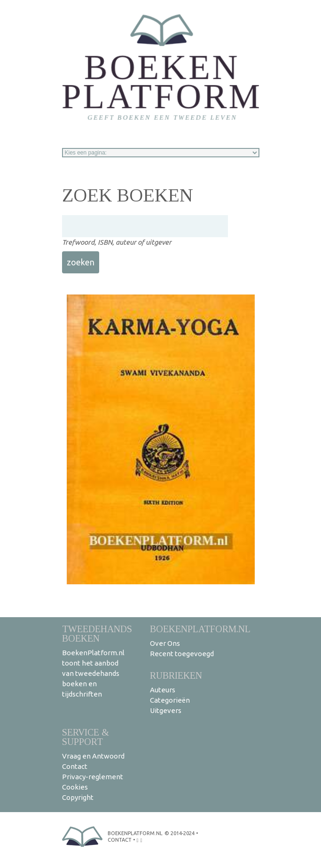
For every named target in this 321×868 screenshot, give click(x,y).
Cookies (75, 787)
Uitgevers (166, 710)
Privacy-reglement (93, 777)
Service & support (86, 737)
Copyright (78, 797)
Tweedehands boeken (97, 633)
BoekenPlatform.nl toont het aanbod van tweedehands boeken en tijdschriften (93, 673)
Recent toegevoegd (182, 654)
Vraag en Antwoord (93, 756)
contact (120, 840)
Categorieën (170, 700)
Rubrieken (176, 675)
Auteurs (163, 690)
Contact (75, 766)
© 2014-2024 (180, 833)
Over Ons (165, 643)
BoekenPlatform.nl (200, 629)
